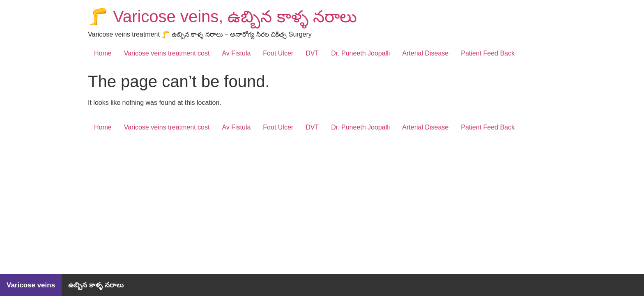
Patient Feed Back (488, 53)
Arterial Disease (425, 53)
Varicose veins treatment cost (167, 53)
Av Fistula (236, 53)
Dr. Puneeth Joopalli (360, 53)
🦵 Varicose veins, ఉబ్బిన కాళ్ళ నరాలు (222, 16)
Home (103, 53)
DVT (312, 53)
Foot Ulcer (278, 53)
